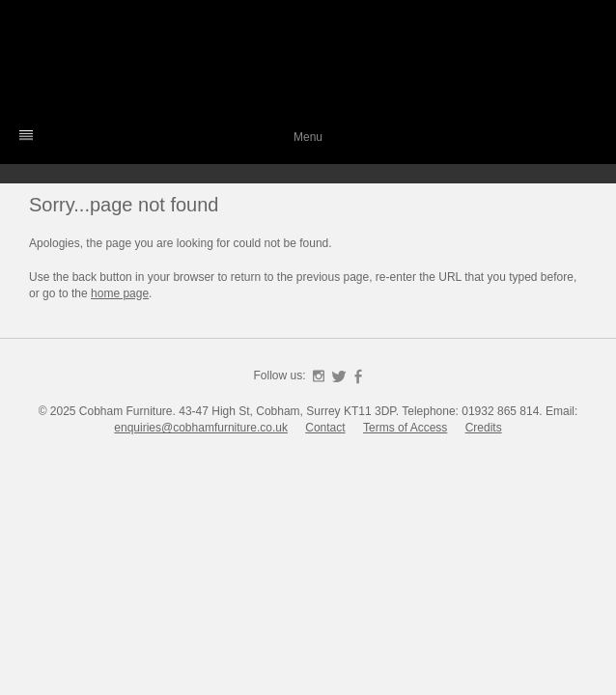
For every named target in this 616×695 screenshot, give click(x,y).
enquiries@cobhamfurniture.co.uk (201, 428)
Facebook (358, 376)
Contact (325, 428)
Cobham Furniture (308, 63)
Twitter (339, 376)
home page (120, 293)
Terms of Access (405, 428)
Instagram (319, 376)
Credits (484, 428)
